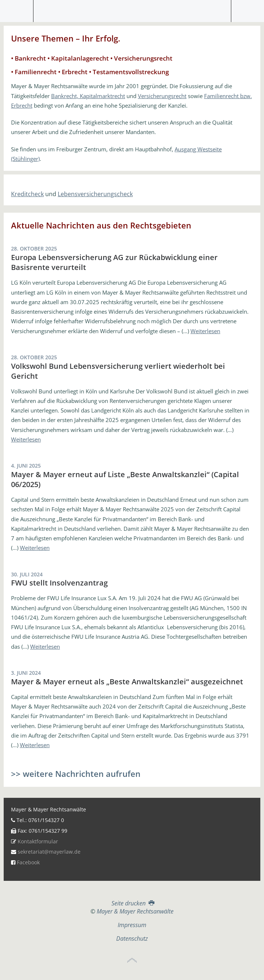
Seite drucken (132, 903)
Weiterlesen (205, 331)
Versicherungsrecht (162, 96)
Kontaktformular (38, 841)
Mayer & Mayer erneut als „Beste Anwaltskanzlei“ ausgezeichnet (127, 682)
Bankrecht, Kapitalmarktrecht (88, 96)
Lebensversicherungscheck (95, 194)
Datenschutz (132, 938)
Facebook (28, 862)
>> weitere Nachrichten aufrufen (76, 774)
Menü (17, 11)
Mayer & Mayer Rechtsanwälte (132, 9)
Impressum (132, 925)
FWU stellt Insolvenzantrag (59, 583)
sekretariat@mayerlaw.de (49, 852)
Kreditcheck (27, 194)
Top (132, 961)
